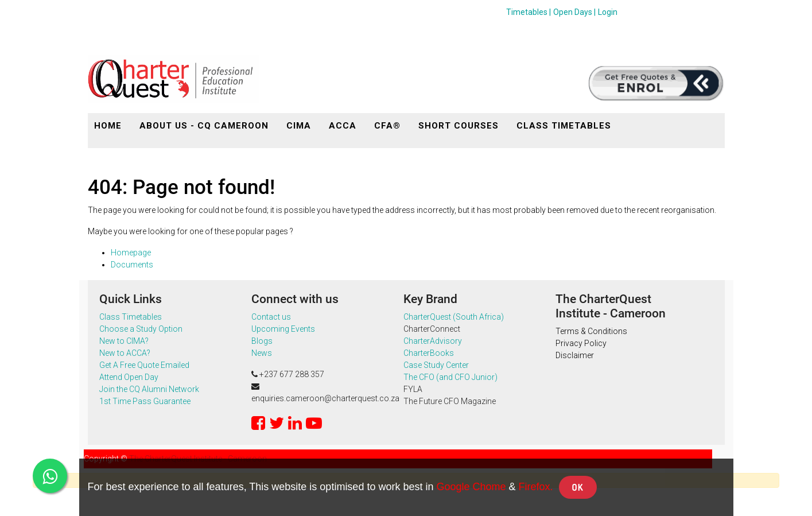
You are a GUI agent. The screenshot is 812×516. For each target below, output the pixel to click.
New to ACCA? (125, 353)
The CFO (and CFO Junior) (450, 377)
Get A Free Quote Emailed (144, 365)
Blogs (262, 341)
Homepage (131, 253)
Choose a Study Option (141, 329)
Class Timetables (131, 317)
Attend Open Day (129, 377)
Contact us (271, 317)
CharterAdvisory (433, 341)
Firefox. (536, 487)
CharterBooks (429, 353)
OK (578, 487)
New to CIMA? (124, 341)
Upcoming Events (283, 329)
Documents (132, 265)
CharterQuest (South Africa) (454, 317)
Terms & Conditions (591, 331)
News (262, 353)
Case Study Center (436, 365)
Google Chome (471, 487)
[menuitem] (108, 126)
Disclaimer (575, 355)
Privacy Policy (581, 343)
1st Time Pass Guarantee (145, 401)
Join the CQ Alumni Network (151, 389)
